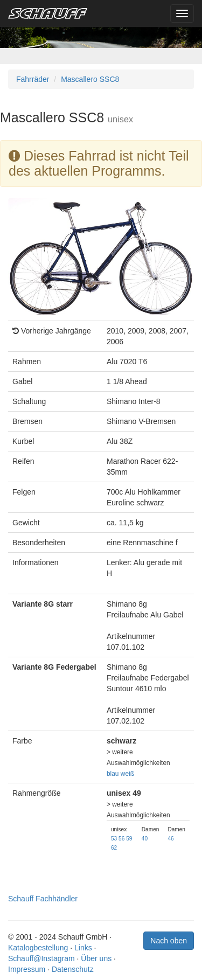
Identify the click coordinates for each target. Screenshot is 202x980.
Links (83, 948)
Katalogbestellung (38, 948)
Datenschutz (73, 969)
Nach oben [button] (169, 941)
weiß (127, 774)
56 (121, 839)
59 (129, 839)
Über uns (96, 958)
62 (114, 848)
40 (145, 839)
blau (113, 774)
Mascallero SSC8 (90, 79)
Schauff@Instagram (41, 958)
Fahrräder (33, 79)
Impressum (27, 969)
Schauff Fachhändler (43, 899)
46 (170, 839)
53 (114, 839)
